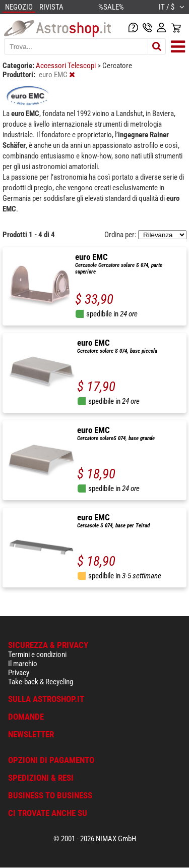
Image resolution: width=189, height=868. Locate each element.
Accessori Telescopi (67, 66)
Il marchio (23, 664)
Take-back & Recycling (41, 682)
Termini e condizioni (37, 655)
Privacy (19, 673)
